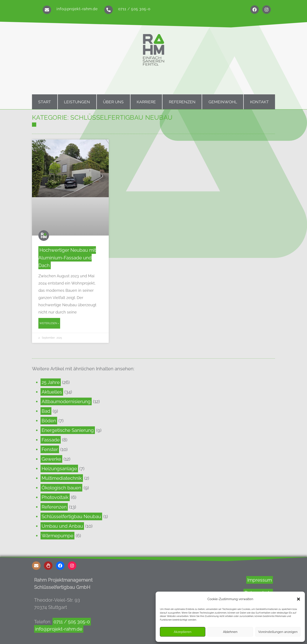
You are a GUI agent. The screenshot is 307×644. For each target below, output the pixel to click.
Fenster (50, 449)
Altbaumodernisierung (66, 401)
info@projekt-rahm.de (77, 9)
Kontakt (259, 102)
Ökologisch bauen (61, 488)
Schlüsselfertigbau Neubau (71, 516)
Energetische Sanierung (68, 430)
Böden (49, 421)
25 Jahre (51, 382)
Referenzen (182, 102)
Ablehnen (230, 632)
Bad (46, 411)
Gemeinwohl (223, 102)
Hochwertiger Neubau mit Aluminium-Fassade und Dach (67, 258)
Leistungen (77, 102)
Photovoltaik (55, 497)
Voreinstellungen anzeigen (278, 632)
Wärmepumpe (57, 536)
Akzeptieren (183, 632)
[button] (298, 599)
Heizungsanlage (59, 469)
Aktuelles (52, 392)
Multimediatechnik (62, 478)
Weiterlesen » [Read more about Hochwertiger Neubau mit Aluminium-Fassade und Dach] (49, 323)
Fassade (51, 440)
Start (45, 102)
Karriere (146, 102)
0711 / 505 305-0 (134, 9)
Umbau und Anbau (62, 526)
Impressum (260, 580)
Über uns (113, 102)
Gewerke (51, 459)
